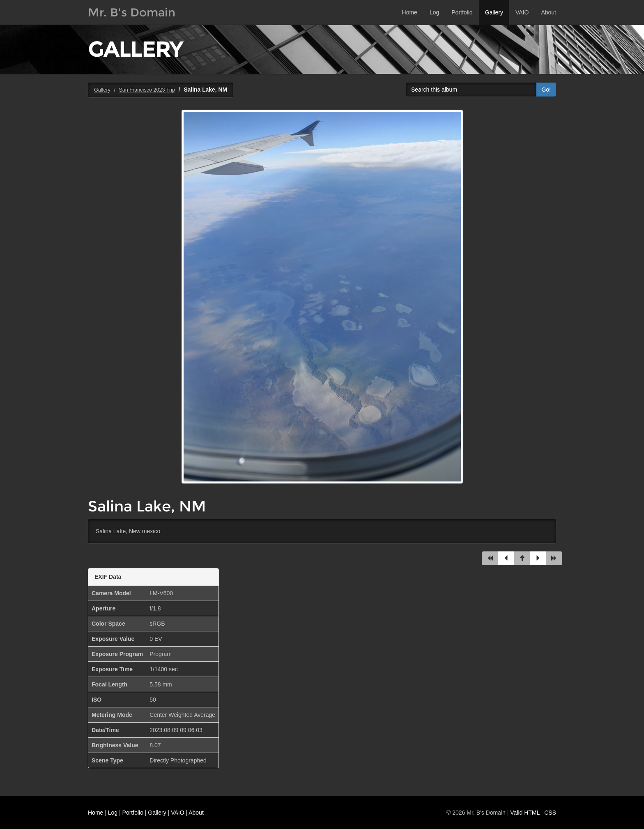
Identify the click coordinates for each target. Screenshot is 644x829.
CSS (550, 813)
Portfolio (462, 12)
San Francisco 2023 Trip (147, 90)
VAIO (522, 12)
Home (410, 12)
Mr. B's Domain (132, 12)
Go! (546, 90)
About (549, 12)
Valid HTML (525, 813)
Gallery (494, 12)
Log (434, 12)
